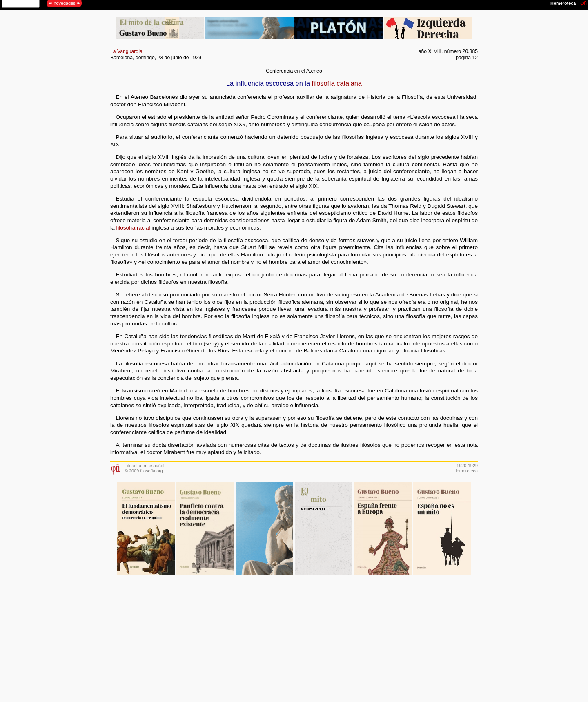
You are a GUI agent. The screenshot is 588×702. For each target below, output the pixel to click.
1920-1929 (467, 466)
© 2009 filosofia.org (144, 471)
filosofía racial (133, 228)
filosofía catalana (337, 83)
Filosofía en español (144, 466)
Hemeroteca (466, 471)
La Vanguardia (126, 51)
